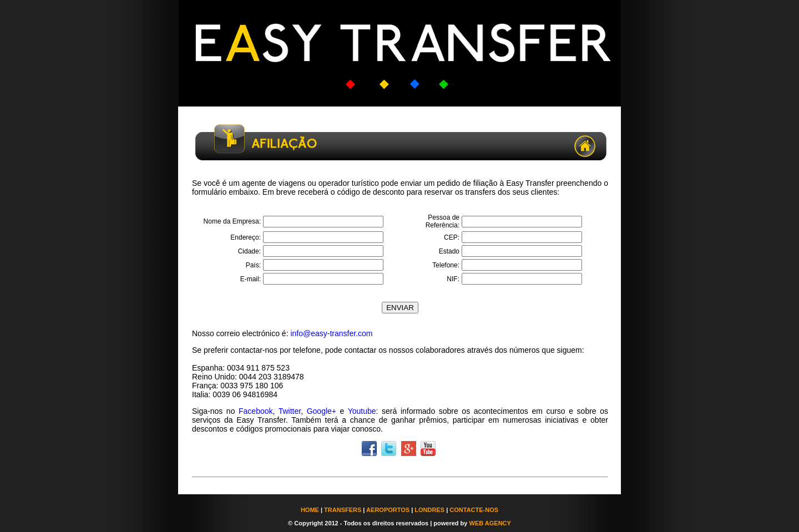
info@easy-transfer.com (331, 333)
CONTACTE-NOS (474, 510)
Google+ (322, 411)
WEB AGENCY (490, 523)
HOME (310, 510)
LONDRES (429, 510)
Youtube (362, 411)
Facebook (256, 411)
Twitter (290, 411)
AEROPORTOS (388, 510)
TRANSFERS (343, 510)
